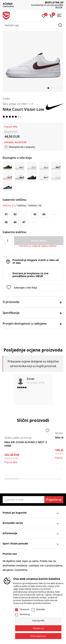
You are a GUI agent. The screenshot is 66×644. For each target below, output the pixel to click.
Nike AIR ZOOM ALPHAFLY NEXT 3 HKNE (26, 444)
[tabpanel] (33, 61)
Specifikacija (32, 313)
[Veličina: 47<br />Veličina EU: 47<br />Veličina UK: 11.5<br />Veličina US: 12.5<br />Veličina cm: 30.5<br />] (24, 222)
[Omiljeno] (44, 16)
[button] (33, 25)
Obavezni (24, 609)
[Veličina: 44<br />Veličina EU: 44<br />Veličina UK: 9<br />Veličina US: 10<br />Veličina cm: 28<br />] (44, 214)
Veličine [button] (22, 206)
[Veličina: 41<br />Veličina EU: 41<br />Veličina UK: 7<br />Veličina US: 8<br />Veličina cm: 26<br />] (6, 214)
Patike (6, 99)
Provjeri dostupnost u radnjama (32, 324)
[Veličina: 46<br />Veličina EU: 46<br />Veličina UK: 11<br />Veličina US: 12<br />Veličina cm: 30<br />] (15, 222)
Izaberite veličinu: (15, 200)
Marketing (25, 614)
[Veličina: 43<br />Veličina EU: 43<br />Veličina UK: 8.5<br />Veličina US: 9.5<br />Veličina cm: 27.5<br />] (35, 214)
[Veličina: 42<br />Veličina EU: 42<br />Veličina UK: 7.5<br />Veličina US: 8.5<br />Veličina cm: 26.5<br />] (15, 214)
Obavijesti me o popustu (22, 147)
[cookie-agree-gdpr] (38, 628)
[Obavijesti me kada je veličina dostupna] (25, 214)
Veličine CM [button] (35, 206)
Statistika (41, 609)
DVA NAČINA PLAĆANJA (33, 4)
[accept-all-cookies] (38, 636)
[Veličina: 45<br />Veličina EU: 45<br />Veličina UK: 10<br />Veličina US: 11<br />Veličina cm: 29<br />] (6, 222)
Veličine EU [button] (9, 206)
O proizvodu (32, 302)
